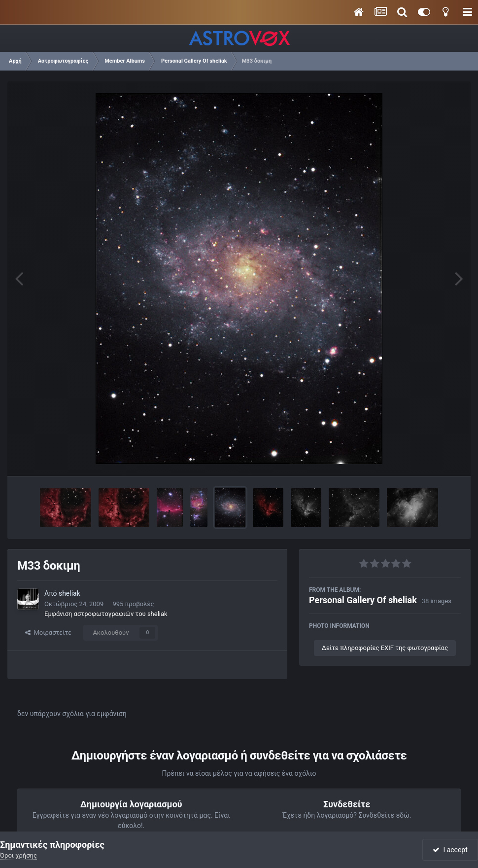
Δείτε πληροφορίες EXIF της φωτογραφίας (385, 648)
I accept (450, 850)
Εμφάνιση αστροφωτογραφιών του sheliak (106, 614)
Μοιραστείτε (48, 633)
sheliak (69, 593)
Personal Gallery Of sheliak (363, 600)
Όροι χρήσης (18, 855)
